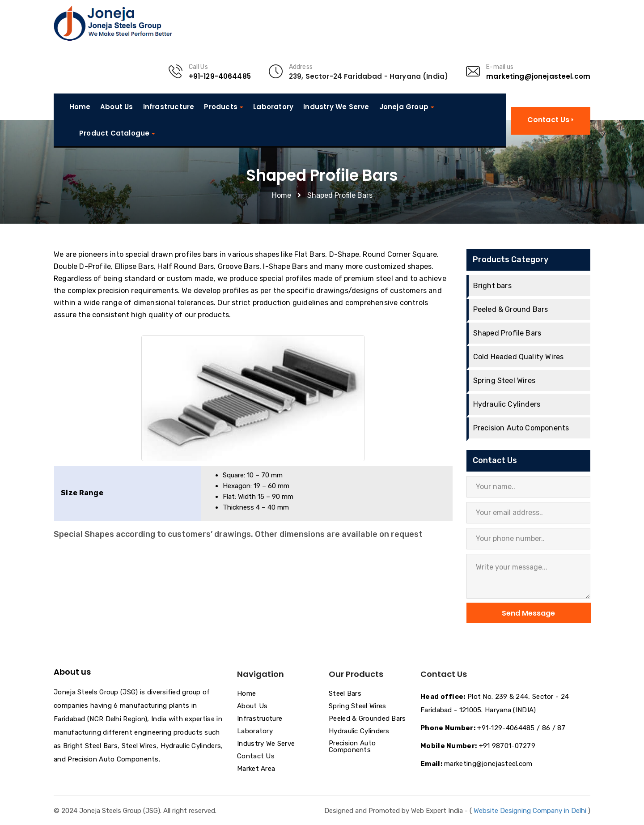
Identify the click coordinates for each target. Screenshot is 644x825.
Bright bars (492, 286)
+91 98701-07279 (507, 746)
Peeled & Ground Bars (511, 309)
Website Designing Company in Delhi (530, 811)
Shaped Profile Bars (507, 333)
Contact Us (256, 757)
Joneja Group (404, 107)
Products (221, 107)
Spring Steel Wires (504, 381)
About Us (117, 107)
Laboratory (273, 107)
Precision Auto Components (521, 428)
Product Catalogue (114, 133)
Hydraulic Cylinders (507, 404)
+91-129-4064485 (220, 76)
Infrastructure (169, 107)
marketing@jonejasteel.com (538, 76)
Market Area (256, 769)
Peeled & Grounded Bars (367, 719)
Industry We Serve (336, 107)
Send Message (528, 613)
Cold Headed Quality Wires (519, 357)
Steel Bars (345, 694)
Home (80, 107)
